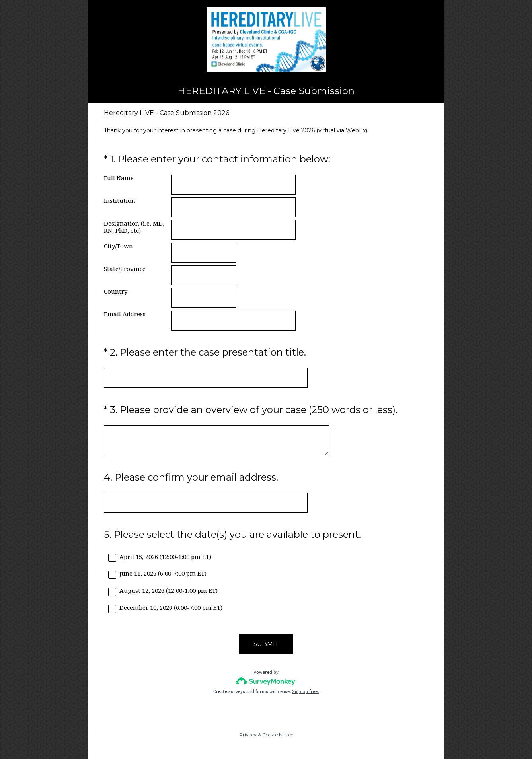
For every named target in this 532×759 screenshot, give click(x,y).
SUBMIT (266, 644)
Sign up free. (305, 691)
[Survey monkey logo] (266, 681)
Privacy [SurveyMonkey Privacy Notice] (248, 735)
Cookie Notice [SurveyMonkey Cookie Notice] (278, 735)
